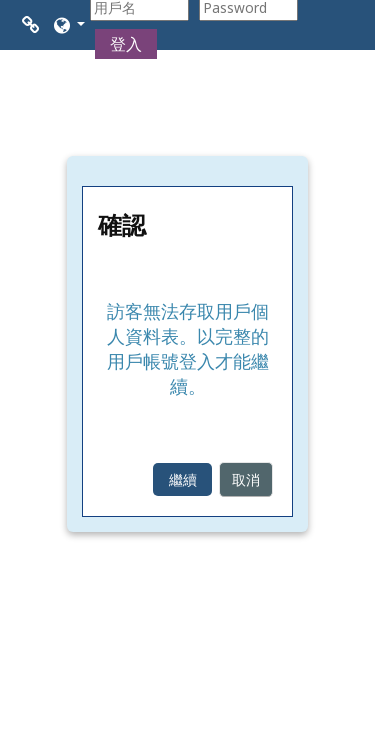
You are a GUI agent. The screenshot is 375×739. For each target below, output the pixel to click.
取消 (246, 479)
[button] (68, 25)
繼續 (183, 479)
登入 (126, 44)
